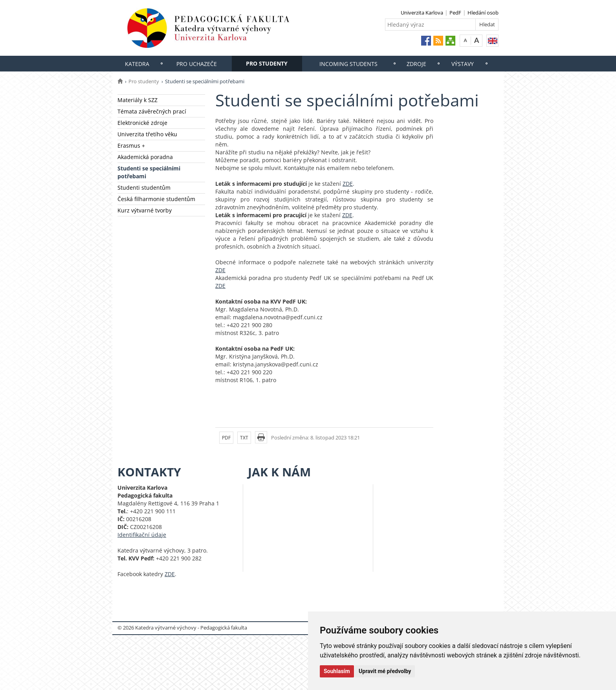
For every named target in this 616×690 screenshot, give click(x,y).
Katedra (137, 64)
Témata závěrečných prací (152, 111)
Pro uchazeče (197, 64)
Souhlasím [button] (337, 671)
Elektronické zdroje (142, 123)
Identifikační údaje (142, 535)
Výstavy (463, 64)
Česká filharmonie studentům (156, 199)
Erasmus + (131, 146)
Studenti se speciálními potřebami (149, 172)
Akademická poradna (145, 157)
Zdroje (416, 64)
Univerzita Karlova (422, 13)
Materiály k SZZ (137, 100)
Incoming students (348, 64)
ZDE (348, 184)
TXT (244, 438)
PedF (455, 13)
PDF (226, 438)
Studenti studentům (144, 188)
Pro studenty (267, 63)
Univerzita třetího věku (147, 134)
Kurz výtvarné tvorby (145, 210)
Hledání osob (483, 13)
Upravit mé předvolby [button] (385, 671)
